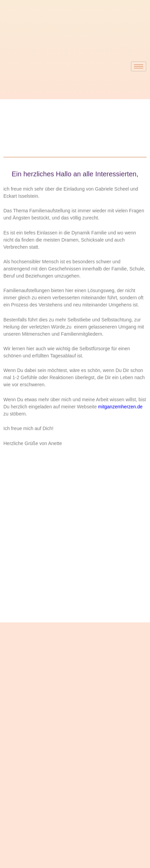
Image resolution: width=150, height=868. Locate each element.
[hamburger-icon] (139, 66)
